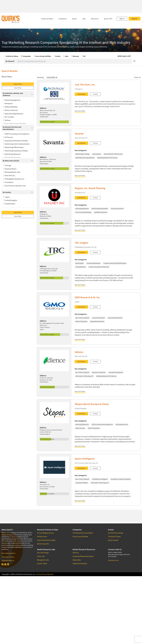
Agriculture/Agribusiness (13, 114)
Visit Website (81, 94)
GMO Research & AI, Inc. (88, 297)
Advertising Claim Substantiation (16, 144)
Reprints (50, 574)
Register (135, 19)
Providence (8, 182)
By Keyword (10, 61)
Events (74, 19)
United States (9, 204)
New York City (9, 175)
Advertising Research (12, 154)
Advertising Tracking (12, 157)
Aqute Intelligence (85, 459)
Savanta (79, 134)
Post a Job (41, 556)
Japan (6, 197)
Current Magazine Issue (45, 533)
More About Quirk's (9, 553)
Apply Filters (18, 84)
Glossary (76, 553)
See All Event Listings (116, 533)
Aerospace (8, 103)
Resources (95, 19)
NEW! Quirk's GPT (124, 56)
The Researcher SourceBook (83, 533)
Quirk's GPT (108, 19)
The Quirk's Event (8, 557)
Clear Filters (18, 88)
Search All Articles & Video (46, 540)
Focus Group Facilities (80, 536)
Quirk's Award (113, 540)
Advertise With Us (8, 560)
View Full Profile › (80, 111)
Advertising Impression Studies (16, 151)
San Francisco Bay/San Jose (15, 186)
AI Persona (8, 137)
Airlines (7, 120)
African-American (11, 110)
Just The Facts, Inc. (85, 85)
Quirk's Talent (42, 563)
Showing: (41, 77)
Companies (63, 19)
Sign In (122, 19)
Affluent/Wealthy (10, 107)
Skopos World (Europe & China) (92, 404)
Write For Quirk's (43, 544)
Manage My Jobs (43, 560)
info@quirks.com (113, 560)
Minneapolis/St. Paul (12, 172)
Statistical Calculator (80, 563)
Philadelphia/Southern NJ (14, 179)
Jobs (84, 19)
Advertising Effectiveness (13, 147)
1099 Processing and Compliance (16, 134)
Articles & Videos (47, 19)
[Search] (75, 61)
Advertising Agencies (12, 100)
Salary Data (77, 560)
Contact (95, 94)
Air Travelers (9, 117)
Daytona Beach (10, 169)
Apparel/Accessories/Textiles (15, 124)
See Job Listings (43, 553)
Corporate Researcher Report (83, 556)
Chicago (7, 165)
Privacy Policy (42, 574)
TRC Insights (81, 243)
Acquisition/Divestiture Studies (16, 141)
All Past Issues (42, 536)
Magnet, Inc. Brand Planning (90, 188)
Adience (79, 352)
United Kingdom (10, 200)
